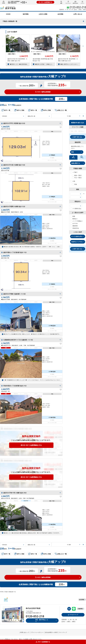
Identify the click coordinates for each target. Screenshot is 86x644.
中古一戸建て (77, 178)
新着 (73, 216)
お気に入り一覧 (61, 110)
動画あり (74, 219)
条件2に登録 (46, 110)
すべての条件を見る (77, 236)
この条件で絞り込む (77, 137)
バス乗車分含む (76, 209)
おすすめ (74, 223)
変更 (73, 152)
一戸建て (74, 172)
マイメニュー (68, 2)
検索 (61, 2)
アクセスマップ (73, 615)
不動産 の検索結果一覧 (10, 21)
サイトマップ (63, 632)
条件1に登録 (19, 110)
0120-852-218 (35, 616)
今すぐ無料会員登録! (43, 92)
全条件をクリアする (77, 242)
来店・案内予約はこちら (42, 621)
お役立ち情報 (43, 14)
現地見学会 (75, 228)
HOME (4, 2)
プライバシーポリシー (37, 632)
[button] (83, 45)
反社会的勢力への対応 (51, 632)
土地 (73, 181)
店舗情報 (80, 609)
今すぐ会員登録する (45, 2)
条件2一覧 (32, 110)
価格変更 (74, 226)
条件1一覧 (6, 110)
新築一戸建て (77, 175)
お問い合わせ (75, 2)
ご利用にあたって (24, 632)
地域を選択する (76, 163)
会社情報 (60, 14)
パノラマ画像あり (76, 221)
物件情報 (26, 14)
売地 (74, 184)
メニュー (82, 2)
